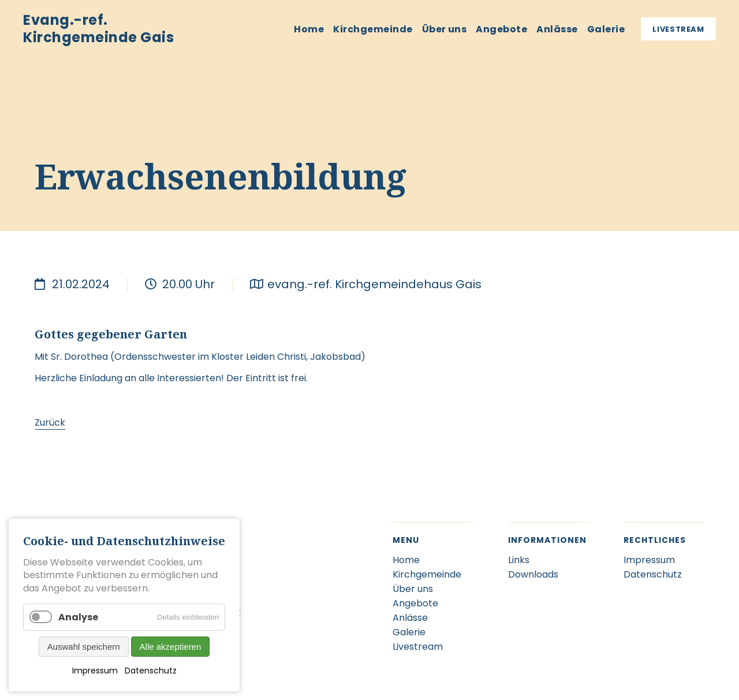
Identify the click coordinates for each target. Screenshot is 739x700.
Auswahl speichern (84, 647)
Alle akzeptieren (171, 647)
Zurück (50, 422)
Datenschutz (151, 671)
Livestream (678, 29)
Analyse (78, 617)
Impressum (95, 671)
